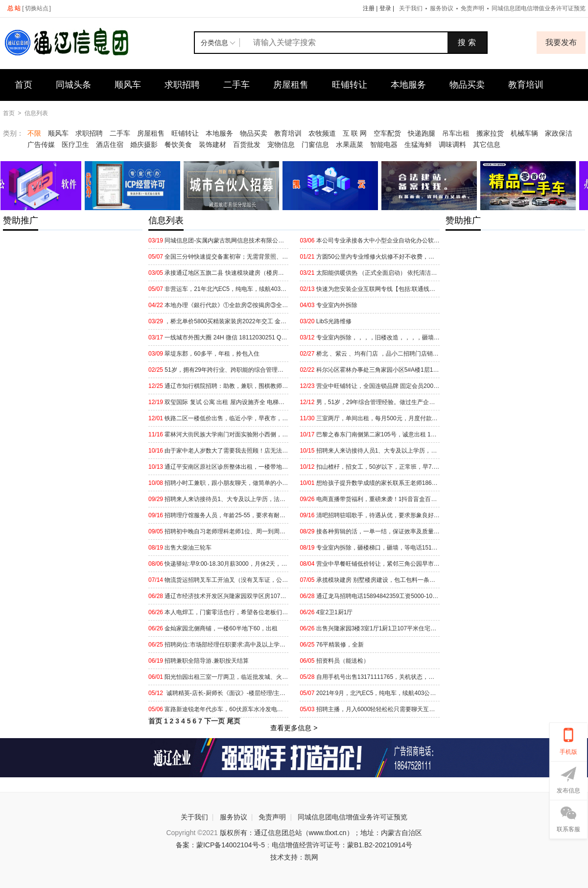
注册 (369, 8)
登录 (385, 8)
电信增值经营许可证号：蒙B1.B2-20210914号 (342, 845)
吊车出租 (456, 133)
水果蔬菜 (350, 144)
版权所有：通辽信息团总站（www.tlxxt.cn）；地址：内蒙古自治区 (321, 833)
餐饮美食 (178, 144)
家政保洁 (559, 133)
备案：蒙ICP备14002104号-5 (220, 845)
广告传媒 (41, 144)
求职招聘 (182, 85)
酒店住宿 (110, 144)
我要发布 (561, 42)
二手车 (236, 85)
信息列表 (36, 113)
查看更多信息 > (294, 728)
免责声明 (472, 8)
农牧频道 (322, 133)
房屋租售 (291, 85)
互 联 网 (355, 133)
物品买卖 (467, 85)
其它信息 (487, 144)
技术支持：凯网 (294, 857)
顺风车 (128, 85)
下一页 (214, 721)
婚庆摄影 (144, 144)
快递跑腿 (422, 133)
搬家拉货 (490, 133)
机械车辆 (524, 133)
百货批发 (247, 144)
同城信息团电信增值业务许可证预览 (353, 817)
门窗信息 (315, 144)
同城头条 (73, 85)
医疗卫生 (75, 144)
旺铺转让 (350, 85)
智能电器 (384, 144)
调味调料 (452, 144)
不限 (34, 133)
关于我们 (411, 8)
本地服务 (408, 85)
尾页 (234, 721)
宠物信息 (281, 144)
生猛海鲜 (418, 144)
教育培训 (526, 85)
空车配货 (387, 133)
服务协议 (442, 8)
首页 (24, 85)
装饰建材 (212, 144)
